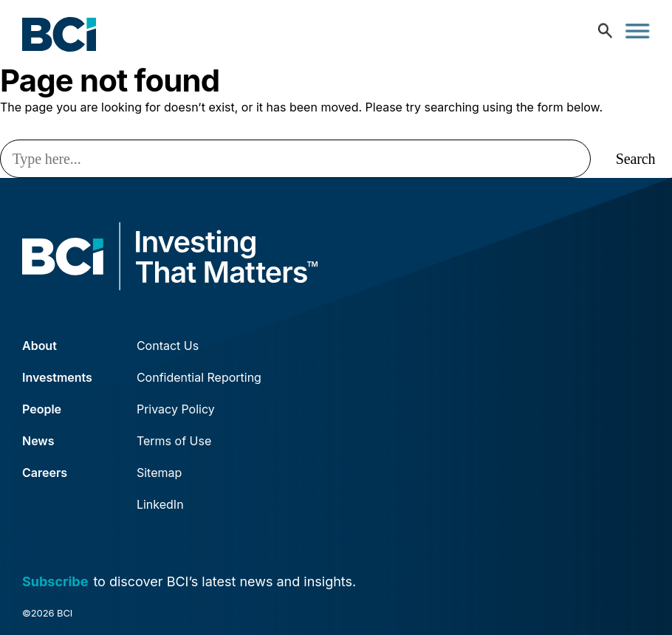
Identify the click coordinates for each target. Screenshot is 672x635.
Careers (45, 473)
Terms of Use (174, 441)
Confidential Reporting (199, 377)
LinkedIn (160, 504)
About (40, 346)
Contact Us (168, 346)
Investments (57, 377)
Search (636, 159)
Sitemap (159, 473)
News (38, 441)
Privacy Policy (176, 409)
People (42, 409)
